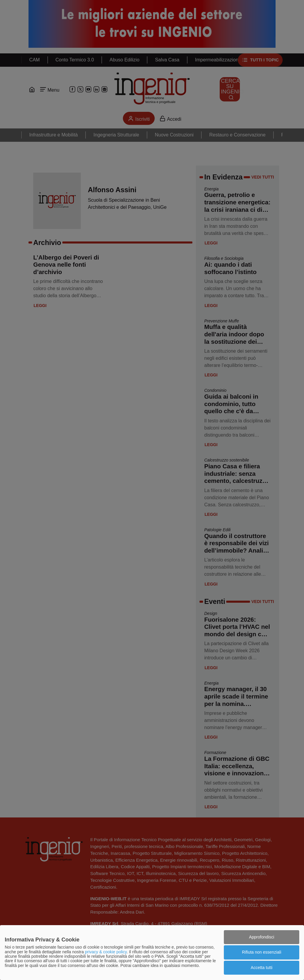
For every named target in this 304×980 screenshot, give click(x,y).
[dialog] (152, 953)
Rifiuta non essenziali (262, 952)
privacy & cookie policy (106, 952)
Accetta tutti (262, 968)
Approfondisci (262, 937)
